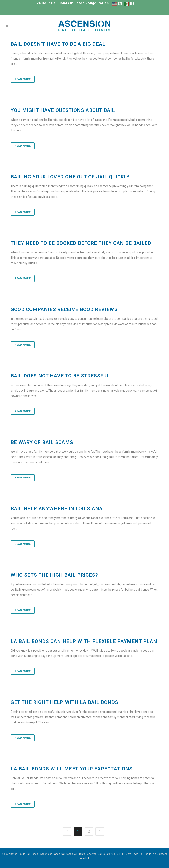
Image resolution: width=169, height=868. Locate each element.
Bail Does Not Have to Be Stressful (60, 376)
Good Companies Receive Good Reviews (64, 309)
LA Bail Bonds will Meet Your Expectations (72, 769)
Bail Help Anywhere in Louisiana (57, 509)
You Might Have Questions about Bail (63, 110)
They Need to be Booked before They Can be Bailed (81, 243)
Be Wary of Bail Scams (42, 442)
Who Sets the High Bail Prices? (54, 575)
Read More (23, 79)
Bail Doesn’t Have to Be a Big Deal (58, 44)
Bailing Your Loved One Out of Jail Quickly (70, 177)
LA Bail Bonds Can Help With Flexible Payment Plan (84, 641)
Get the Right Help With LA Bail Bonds (64, 702)
